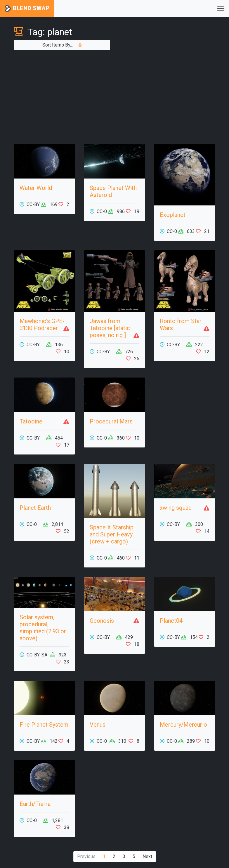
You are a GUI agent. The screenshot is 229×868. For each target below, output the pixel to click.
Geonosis (102, 621)
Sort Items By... (62, 45)
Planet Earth (35, 508)
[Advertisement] (114, 97)
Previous (86, 856)
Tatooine (31, 421)
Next (147, 856)
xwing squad (176, 508)
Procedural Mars (111, 421)
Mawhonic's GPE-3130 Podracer (42, 325)
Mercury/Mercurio (183, 725)
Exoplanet (173, 215)
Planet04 (171, 621)
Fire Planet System (44, 725)
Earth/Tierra (35, 804)
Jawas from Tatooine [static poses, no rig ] (110, 328)
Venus (98, 725)
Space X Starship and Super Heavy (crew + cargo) (112, 534)
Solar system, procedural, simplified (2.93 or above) (43, 628)
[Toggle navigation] (221, 8)
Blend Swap (27, 9)
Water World (36, 188)
